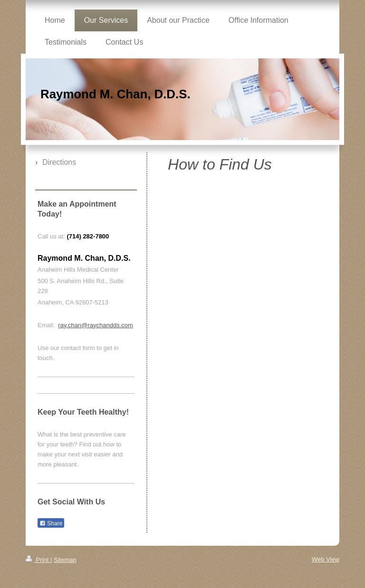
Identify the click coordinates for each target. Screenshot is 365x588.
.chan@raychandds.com (99, 325)
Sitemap (65, 560)
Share (51, 523)
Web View (326, 559)
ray (62, 325)
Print (38, 560)
